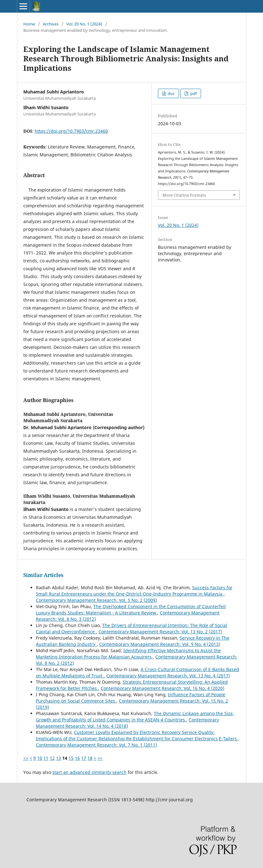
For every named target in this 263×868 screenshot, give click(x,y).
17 (84, 758)
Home (29, 24)
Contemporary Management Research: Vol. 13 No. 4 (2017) (168, 676)
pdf (193, 93)
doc (171, 93)
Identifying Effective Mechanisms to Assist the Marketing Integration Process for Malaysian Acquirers (128, 654)
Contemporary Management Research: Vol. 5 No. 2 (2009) (96, 600)
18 (90, 758)
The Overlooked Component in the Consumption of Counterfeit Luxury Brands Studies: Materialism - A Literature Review (131, 610)
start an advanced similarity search (89, 772)
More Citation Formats (184, 195)
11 (46, 758)
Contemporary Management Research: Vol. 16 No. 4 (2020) (162, 688)
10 (40, 758)
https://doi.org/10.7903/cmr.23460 (71, 131)
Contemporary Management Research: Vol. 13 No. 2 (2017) (160, 632)
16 (77, 758)
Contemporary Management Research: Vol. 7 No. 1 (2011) (96, 745)
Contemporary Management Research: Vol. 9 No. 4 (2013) (160, 644)
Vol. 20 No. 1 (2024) (84, 24)
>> (100, 758)
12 (52, 758)
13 (59, 758)
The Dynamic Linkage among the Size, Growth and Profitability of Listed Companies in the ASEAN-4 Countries (135, 717)
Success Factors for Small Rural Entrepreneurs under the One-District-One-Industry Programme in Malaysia (134, 591)
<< (26, 758)
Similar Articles (43, 575)
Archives (51, 24)
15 (71, 758)
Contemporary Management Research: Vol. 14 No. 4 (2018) (127, 723)
